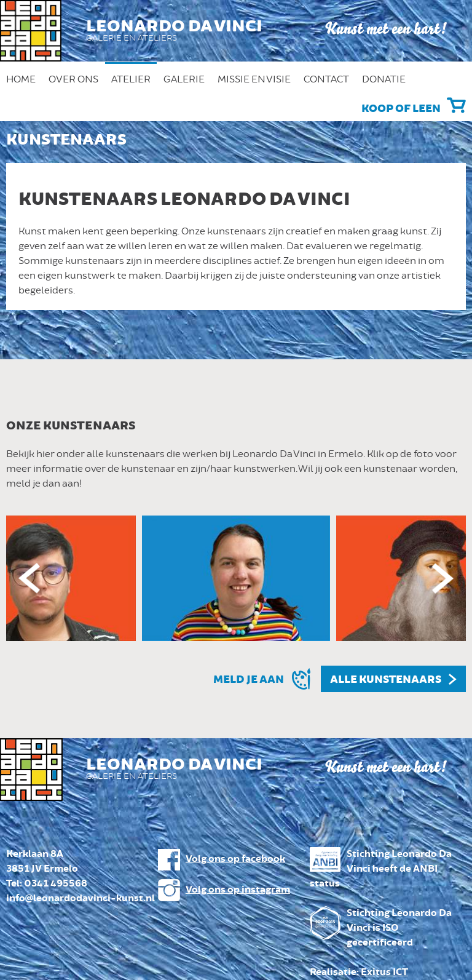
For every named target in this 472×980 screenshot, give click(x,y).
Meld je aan (249, 680)
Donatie (384, 79)
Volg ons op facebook (235, 859)
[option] (236, 578)
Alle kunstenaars (386, 680)
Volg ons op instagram (238, 890)
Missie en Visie (254, 79)
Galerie (184, 79)
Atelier (131, 79)
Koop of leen (401, 109)
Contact (326, 79)
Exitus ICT (384, 972)
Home (21, 79)
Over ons (73, 79)
